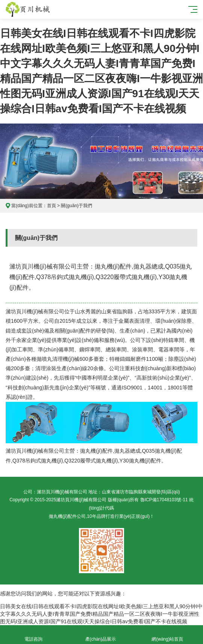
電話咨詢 (33, 635)
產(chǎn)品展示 (100, 635)
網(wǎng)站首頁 (167, 635)
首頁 (52, 206)
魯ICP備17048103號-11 (164, 500)
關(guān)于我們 (77, 206)
